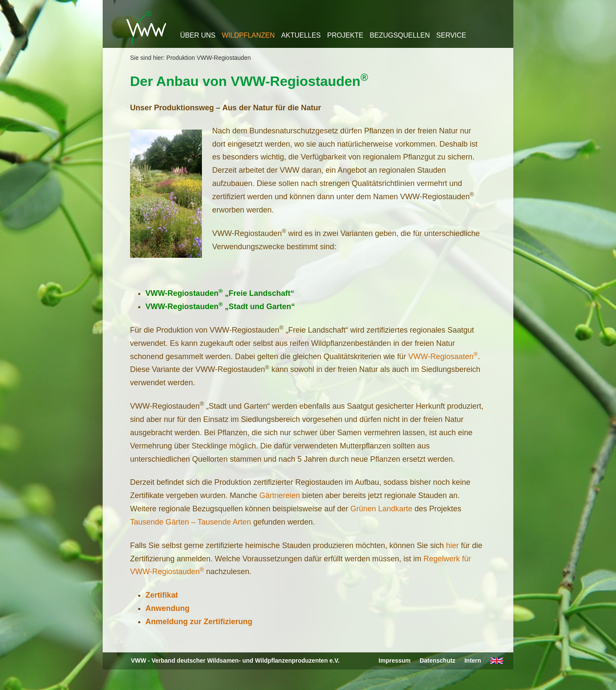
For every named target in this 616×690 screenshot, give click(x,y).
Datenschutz (437, 661)
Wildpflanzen (249, 35)
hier (452, 546)
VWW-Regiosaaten (443, 357)
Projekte (345, 35)
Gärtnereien (280, 495)
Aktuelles (301, 35)
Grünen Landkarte (381, 509)
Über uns (198, 35)
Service (451, 35)
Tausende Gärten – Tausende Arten (191, 522)
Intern (473, 661)
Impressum (395, 661)
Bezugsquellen (400, 35)
